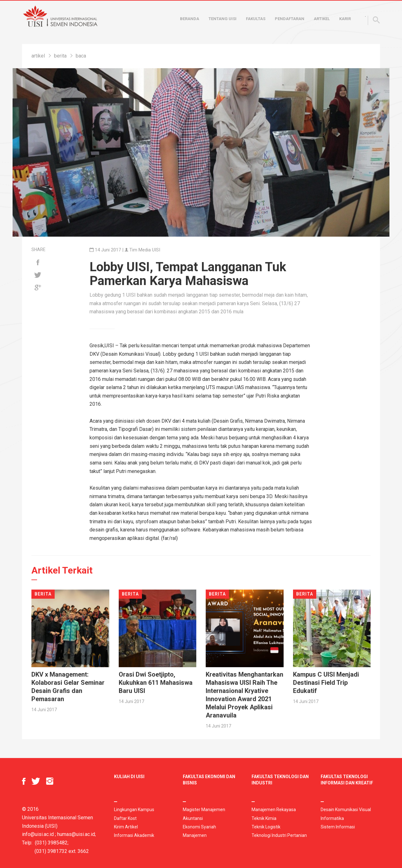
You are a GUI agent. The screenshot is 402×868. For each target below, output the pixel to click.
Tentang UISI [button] (223, 19)
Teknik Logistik (266, 827)
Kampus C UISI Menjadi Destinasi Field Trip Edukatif (326, 683)
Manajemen (195, 835)
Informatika (332, 818)
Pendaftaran (290, 19)
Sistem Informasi (338, 827)
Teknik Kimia (264, 818)
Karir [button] (345, 19)
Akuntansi (193, 818)
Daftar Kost (125, 818)
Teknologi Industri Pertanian (279, 835)
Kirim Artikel (126, 827)
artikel (38, 56)
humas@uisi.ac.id (76, 834)
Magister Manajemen (204, 810)
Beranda (190, 19)
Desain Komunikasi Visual (346, 810)
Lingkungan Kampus (134, 810)
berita (60, 56)
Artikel (322, 19)
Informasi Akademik (134, 835)
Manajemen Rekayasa (274, 810)
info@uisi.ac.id (38, 834)
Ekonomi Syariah (199, 827)
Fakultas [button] (256, 19)
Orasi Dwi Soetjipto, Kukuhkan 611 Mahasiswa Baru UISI (156, 683)
